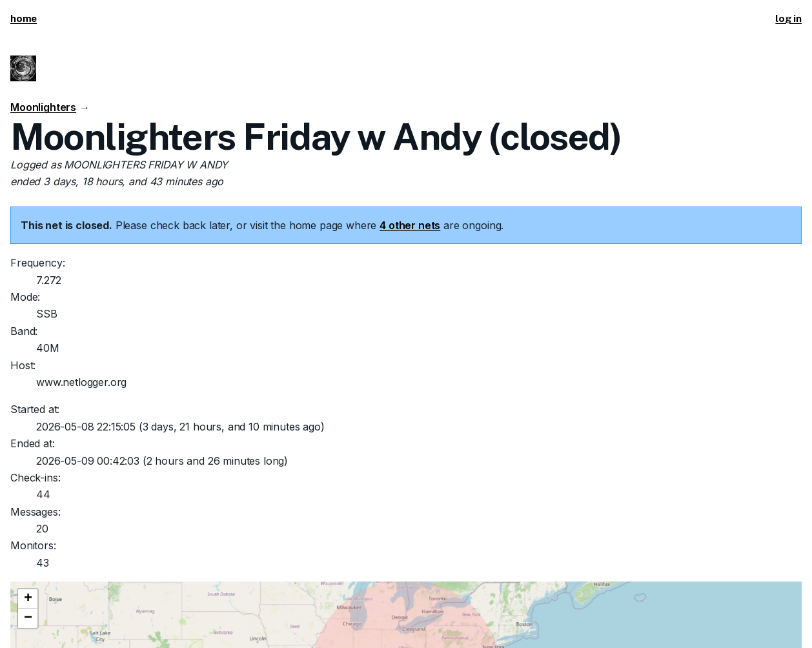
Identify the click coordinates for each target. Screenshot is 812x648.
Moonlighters (43, 107)
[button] (28, 599)
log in (788, 18)
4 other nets (410, 225)
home (24, 18)
